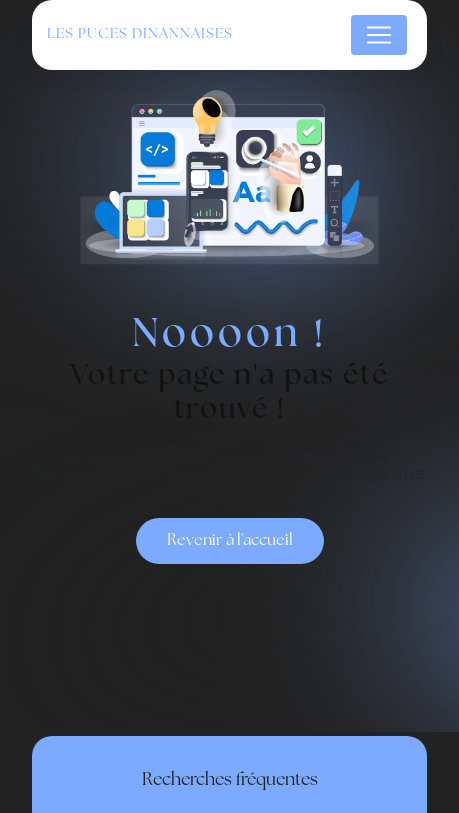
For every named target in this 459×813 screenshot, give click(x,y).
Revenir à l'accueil (230, 541)
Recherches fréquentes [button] (230, 780)
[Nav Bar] (379, 35)
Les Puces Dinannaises (140, 34)
